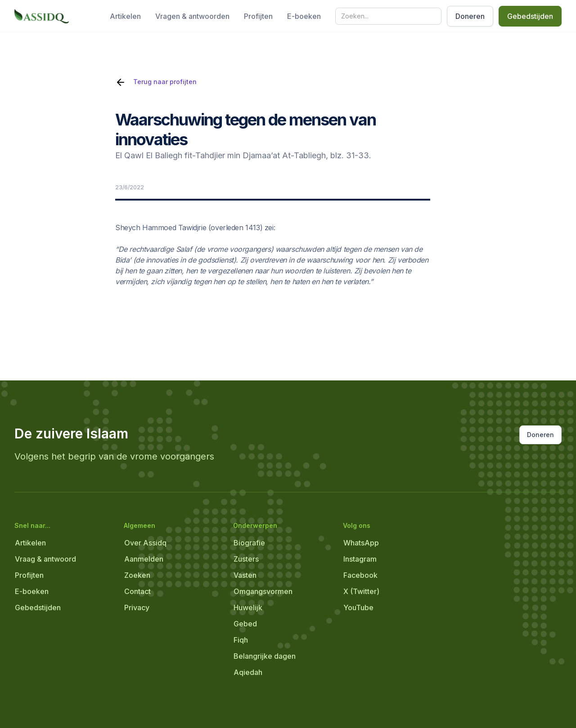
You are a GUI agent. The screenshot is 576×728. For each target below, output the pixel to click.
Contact (137, 591)
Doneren (470, 16)
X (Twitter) (361, 591)
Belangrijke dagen (265, 656)
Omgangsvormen (263, 591)
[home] (42, 16)
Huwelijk (248, 607)
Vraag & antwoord (45, 559)
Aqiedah (248, 672)
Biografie (249, 543)
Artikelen (125, 16)
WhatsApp (361, 543)
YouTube (358, 607)
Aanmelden (144, 559)
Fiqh (241, 640)
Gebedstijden (530, 16)
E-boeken (304, 16)
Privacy (137, 607)
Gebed (245, 624)
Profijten (258, 16)
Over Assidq (145, 543)
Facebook (360, 575)
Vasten (245, 575)
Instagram (360, 559)
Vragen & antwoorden (192, 16)
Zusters (246, 559)
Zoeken (137, 575)
